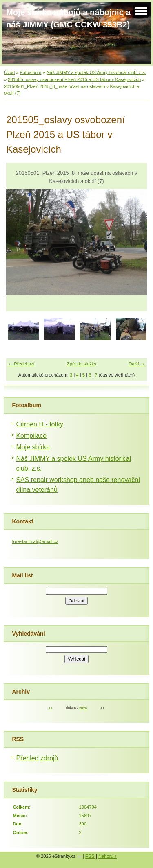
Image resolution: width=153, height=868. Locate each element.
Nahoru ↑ (108, 856)
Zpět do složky (82, 364)
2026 (83, 708)
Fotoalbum (31, 72)
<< (50, 708)
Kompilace (31, 436)
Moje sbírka (33, 447)
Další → (137, 364)
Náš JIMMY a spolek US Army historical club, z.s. (96, 72)
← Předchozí (21, 364)
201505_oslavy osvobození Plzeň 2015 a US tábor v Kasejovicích (74, 79)
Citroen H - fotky (40, 424)
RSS (90, 856)
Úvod (9, 72)
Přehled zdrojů (37, 758)
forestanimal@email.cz (35, 541)
